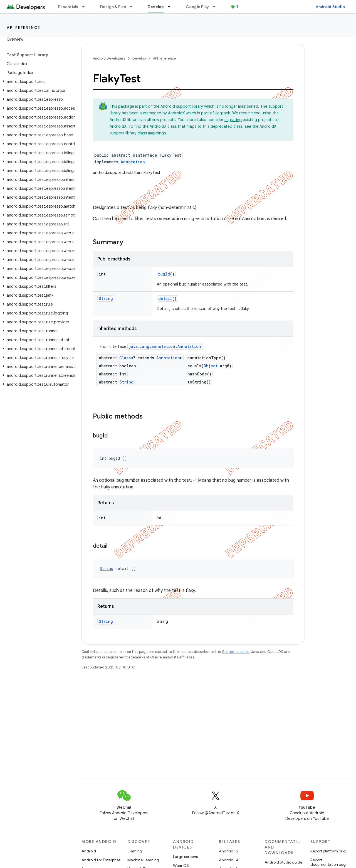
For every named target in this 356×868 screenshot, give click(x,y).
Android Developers (109, 58)
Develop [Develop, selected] (156, 7)
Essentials (68, 7)
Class (125, 358)
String (106, 298)
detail (165, 298)
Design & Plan (113, 7)
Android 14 (229, 860)
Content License (236, 652)
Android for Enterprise (101, 860)
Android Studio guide (283, 862)
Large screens (185, 857)
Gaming (135, 851)
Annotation (133, 162)
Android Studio (330, 7)
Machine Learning (143, 860)
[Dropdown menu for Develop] (172, 7)
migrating (233, 120)
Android (89, 851)
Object (211, 366)
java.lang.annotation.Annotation (165, 346)
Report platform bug (328, 851)
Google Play (197, 7)
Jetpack (223, 113)
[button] (36, 82)
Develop (139, 58)
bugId (164, 274)
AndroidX (176, 113)
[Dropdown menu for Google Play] (216, 7)
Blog (241, 7)
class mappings (152, 133)
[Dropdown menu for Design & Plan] (133, 7)
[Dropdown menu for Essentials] (86, 7)
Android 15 (228, 851)
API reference (24, 28)
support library (190, 106)
